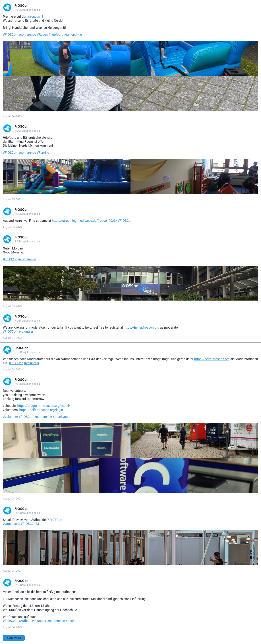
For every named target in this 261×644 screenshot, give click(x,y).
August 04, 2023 (12, 338)
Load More (14, 638)
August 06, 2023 (12, 117)
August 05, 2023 (12, 200)
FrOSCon (21, 6)
